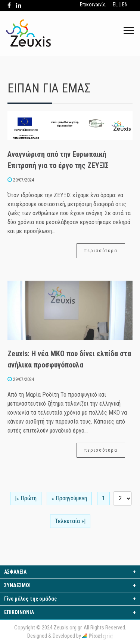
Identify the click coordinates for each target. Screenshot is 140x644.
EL (115, 4)
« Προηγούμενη (69, 498)
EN (125, 4)
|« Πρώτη (26, 498)
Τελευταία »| (70, 521)
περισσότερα (101, 250)
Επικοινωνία (93, 4)
